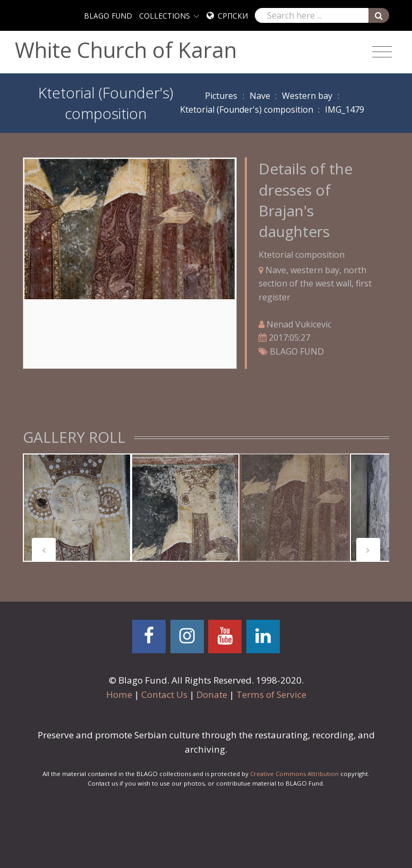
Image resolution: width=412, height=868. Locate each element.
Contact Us (164, 694)
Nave (260, 96)
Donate (212, 694)
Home (119, 694)
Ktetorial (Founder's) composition (247, 109)
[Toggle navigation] (382, 52)
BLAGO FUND (108, 16)
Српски (233, 16)
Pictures (221, 96)
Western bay (307, 96)
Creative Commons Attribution (294, 774)
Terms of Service (271, 694)
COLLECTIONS (165, 16)
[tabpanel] (77, 508)
